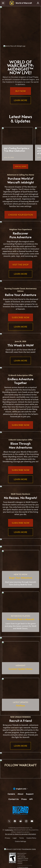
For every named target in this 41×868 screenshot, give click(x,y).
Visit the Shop (20, 265)
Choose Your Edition (21, 215)
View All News (21, 166)
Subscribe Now (21, 317)
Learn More (20, 100)
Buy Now (21, 91)
